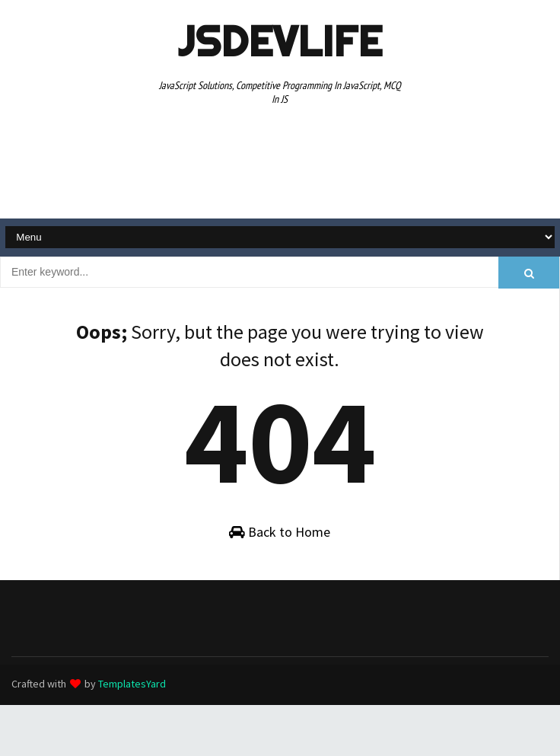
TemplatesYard (132, 684)
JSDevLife (280, 41)
